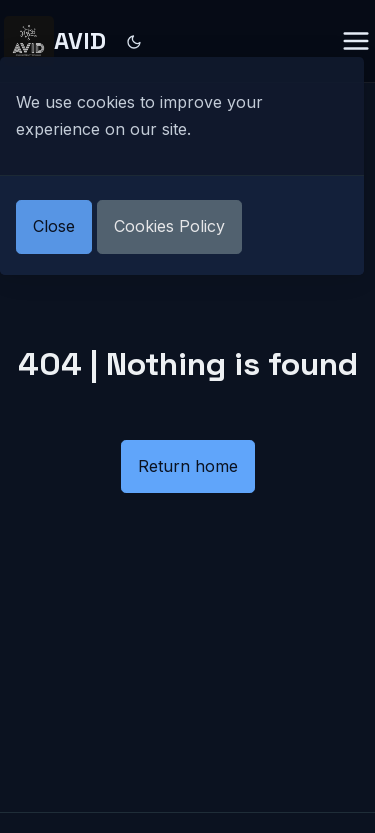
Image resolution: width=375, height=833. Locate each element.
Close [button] (54, 226)
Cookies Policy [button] (169, 226)
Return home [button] (188, 466)
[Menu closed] (356, 41)
